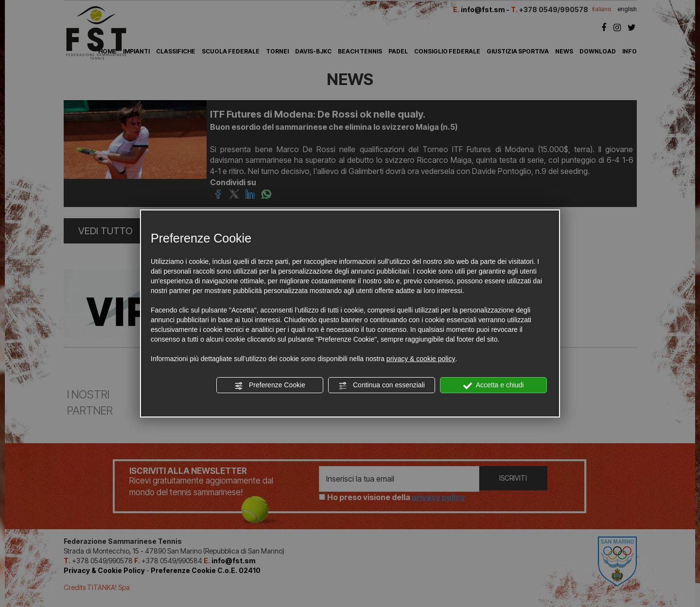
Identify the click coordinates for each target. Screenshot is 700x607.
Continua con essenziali (382, 385)
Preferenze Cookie (270, 385)
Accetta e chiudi (494, 385)
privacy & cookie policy (421, 359)
